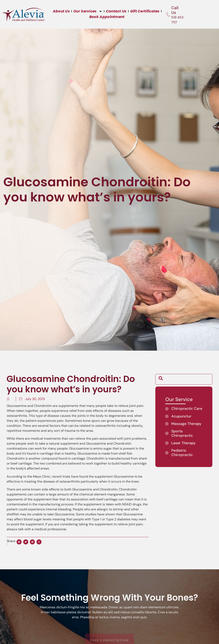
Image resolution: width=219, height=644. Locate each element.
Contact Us (116, 11)
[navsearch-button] (161, 379)
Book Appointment (107, 17)
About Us (61, 11)
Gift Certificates (145, 11)
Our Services (88, 11)
